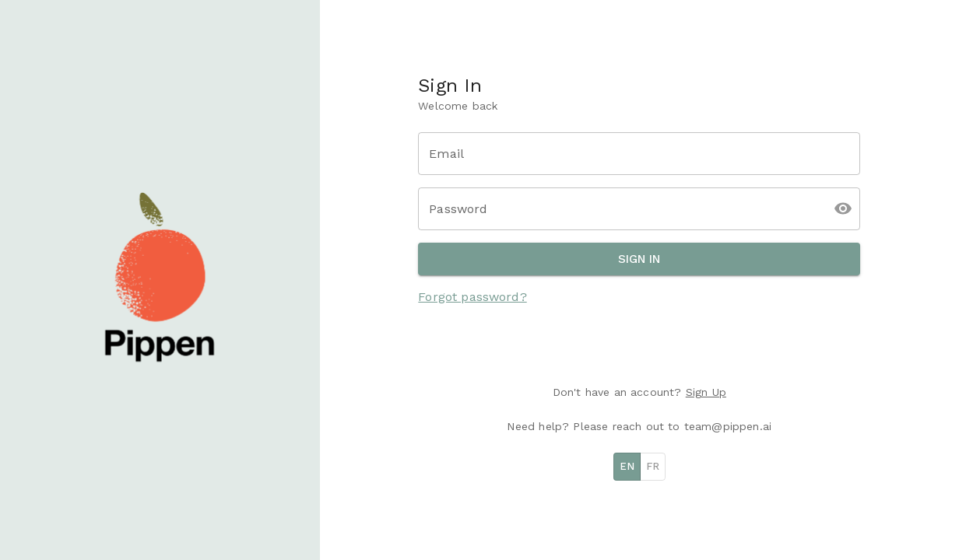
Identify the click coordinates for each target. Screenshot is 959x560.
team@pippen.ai (728, 426)
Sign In (639, 259)
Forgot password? (472, 297)
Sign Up (706, 392)
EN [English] (627, 466)
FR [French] (653, 466)
